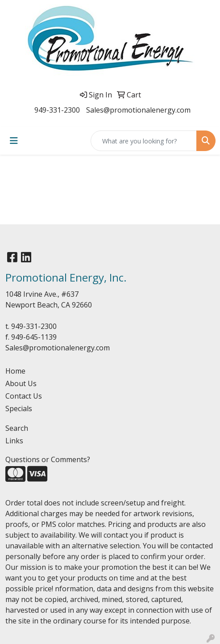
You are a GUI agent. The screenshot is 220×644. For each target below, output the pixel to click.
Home (15, 371)
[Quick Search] (144, 141)
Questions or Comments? (48, 459)
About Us (21, 383)
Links (14, 441)
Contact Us (24, 396)
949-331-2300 (57, 110)
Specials (19, 408)
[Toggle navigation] (14, 141)
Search (17, 428)
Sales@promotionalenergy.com (138, 110)
